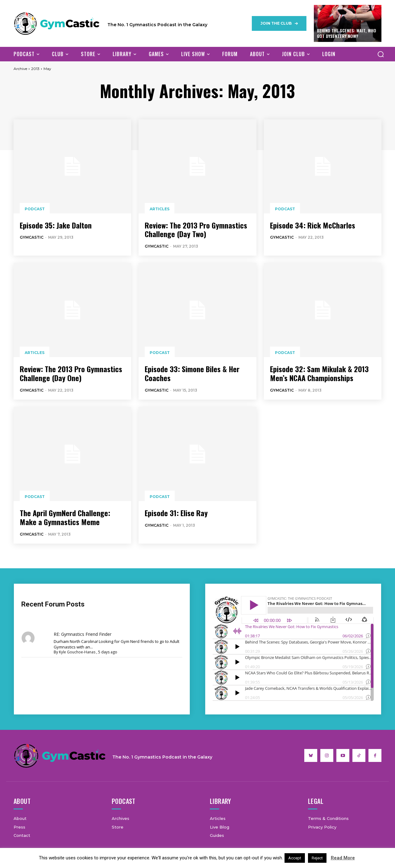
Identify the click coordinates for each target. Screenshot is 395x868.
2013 (35, 69)
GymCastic (32, 237)
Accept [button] (295, 858)
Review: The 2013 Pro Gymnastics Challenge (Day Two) (196, 230)
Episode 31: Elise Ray (176, 513)
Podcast (35, 209)
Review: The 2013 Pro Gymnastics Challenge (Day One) (71, 373)
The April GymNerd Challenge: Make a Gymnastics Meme (65, 517)
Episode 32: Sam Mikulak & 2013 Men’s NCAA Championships (319, 373)
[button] (380, 54)
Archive (20, 69)
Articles (160, 209)
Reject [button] (317, 858)
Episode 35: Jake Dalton (56, 225)
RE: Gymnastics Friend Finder (83, 634)
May (47, 69)
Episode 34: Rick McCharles (313, 225)
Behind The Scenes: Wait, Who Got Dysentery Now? (347, 33)
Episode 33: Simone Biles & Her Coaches (192, 373)
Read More (343, 858)
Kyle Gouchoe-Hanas (77, 652)
